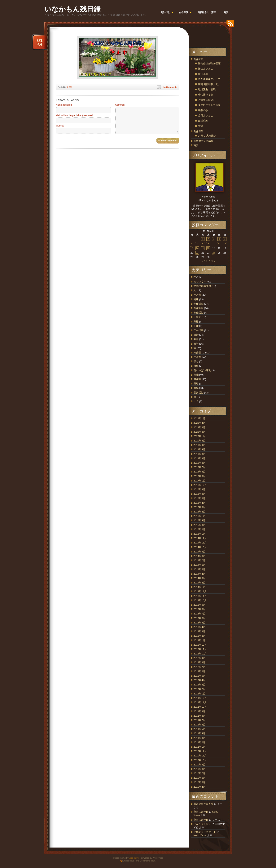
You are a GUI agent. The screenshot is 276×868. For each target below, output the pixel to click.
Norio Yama (200, 835)
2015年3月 (199, 525)
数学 (196, 344)
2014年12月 (200, 538)
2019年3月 (199, 454)
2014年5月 (199, 569)
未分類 (69, 87)
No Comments (170, 87)
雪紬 (201, 126)
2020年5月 (199, 441)
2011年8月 (199, 716)
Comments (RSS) (148, 861)
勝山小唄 (203, 74)
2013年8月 (199, 609)
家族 (196, 322)
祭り (196, 361)
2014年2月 (199, 583)
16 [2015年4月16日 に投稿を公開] (208, 248)
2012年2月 (199, 689)
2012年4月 (199, 680)
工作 (196, 326)
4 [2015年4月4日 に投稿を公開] (219, 239)
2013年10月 (200, 600)
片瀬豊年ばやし (207, 100)
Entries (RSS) (129, 861)
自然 (196, 366)
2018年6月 (199, 472)
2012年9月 (199, 658)
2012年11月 (200, 649)
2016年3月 (199, 507)
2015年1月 (199, 534)
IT (195, 277)
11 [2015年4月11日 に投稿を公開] (219, 244)
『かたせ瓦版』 (202, 824)
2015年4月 (199, 520)
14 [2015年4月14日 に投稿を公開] (197, 248)
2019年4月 (199, 449)
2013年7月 (199, 614)
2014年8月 (199, 556)
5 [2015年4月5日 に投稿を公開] (225, 239)
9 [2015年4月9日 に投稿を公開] (208, 244)
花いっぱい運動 (202, 370)
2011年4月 (199, 733)
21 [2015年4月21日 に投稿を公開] (197, 253)
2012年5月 (199, 676)
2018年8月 (199, 463)
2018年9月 (199, 458)
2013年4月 (199, 627)
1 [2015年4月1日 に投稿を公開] (203, 239)
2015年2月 (199, 529)
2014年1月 (199, 587)
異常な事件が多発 (204, 804)
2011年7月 (199, 720)
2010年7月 (199, 773)
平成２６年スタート (205, 832)
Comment (120, 105)
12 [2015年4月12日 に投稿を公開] (225, 244)
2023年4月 (199, 423)
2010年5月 (199, 782)
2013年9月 (199, 605)
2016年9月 (199, 489)
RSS (229, 25)
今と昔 (197, 295)
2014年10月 (200, 547)
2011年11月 (200, 702)
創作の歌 (199, 59)
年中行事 (199, 330)
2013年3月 (199, 631)
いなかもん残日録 (72, 9)
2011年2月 (199, 742)
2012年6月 (199, 671)
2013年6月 (199, 618)
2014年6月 (199, 565)
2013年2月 (199, 636)
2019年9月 (199, 445)
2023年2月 (199, 432)
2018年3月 (199, 476)
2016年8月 (199, 494)
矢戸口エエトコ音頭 (209, 105)
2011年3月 (199, 738)
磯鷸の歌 (203, 110)
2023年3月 (199, 427)
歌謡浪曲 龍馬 (207, 89)
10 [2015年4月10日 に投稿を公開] (214, 244)
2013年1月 (199, 640)
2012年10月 (200, 654)
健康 (196, 299)
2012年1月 (199, 694)
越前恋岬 (203, 121)
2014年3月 (199, 578)
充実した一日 (201, 812)
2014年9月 (199, 552)
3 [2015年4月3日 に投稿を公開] (214, 239)
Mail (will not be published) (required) (75, 115)
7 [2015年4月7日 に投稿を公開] (197, 244)
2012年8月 (199, 662)
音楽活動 (199, 393)
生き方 (197, 357)
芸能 (196, 375)
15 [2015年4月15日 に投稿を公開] (203, 248)
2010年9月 (199, 765)
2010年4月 (199, 787)
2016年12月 (200, 485)
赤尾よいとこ (206, 115)
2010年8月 (199, 769)
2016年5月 (199, 498)
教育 (196, 339)
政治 (196, 335)
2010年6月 (199, 778)
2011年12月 (200, 698)
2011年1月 (199, 747)
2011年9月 (199, 711)
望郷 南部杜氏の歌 (208, 84)
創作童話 (199, 131)
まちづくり (200, 282)
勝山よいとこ (206, 69)
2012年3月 (199, 685)
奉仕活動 (199, 313)
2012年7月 (199, 667)
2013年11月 (200, 596)
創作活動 (199, 304)
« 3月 (205, 261)
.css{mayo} (134, 858)
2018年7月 (199, 467)
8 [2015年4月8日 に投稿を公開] (203, 244)
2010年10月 (200, 760)
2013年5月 (199, 623)
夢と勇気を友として (209, 79)
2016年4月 (199, 503)
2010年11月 (200, 756)
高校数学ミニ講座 (204, 141)
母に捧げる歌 (206, 95)
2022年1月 (199, 436)
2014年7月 (199, 560)
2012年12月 (200, 645)
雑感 (196, 388)
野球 (196, 384)
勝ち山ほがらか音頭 (209, 63)
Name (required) (64, 105)
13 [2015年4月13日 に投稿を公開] (192, 248)
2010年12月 (200, 751)
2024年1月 (199, 418)
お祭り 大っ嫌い (207, 136)
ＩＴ (196, 401)
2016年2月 (199, 512)
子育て (197, 317)
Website (60, 126)
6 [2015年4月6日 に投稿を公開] (192, 244)
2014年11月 (200, 543)
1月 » (212, 261)
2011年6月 (199, 725)
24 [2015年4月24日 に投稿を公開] (214, 253)
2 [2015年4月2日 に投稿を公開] (208, 239)
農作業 (197, 379)
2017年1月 (199, 481)
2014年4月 (199, 574)
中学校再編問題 (202, 286)
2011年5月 (199, 729)
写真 (196, 145)
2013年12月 (200, 591)
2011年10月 (200, 707)
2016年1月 (199, 516)
